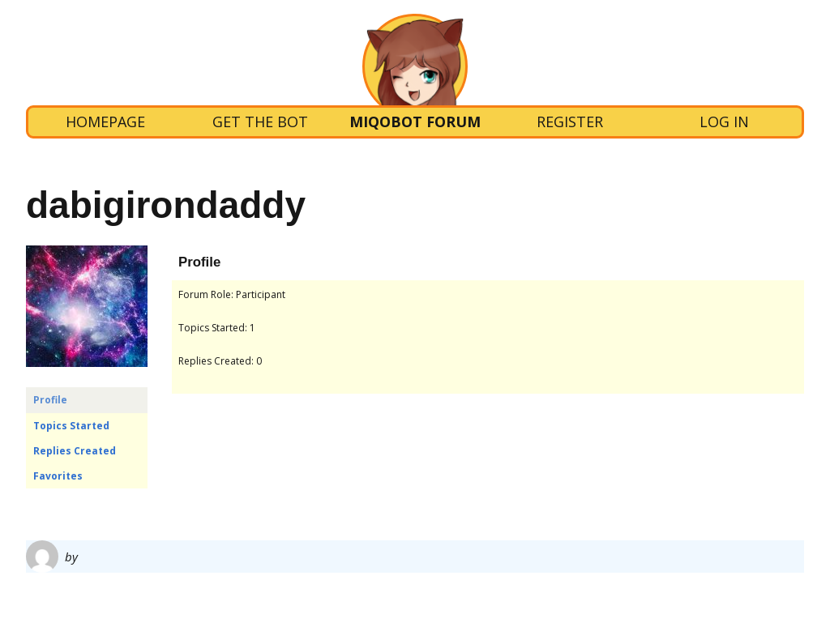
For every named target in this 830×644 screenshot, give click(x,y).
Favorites (58, 476)
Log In (724, 122)
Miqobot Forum (415, 122)
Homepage (105, 122)
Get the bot (260, 122)
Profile (50, 400)
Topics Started (71, 426)
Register (570, 122)
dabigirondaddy (166, 205)
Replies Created (75, 451)
